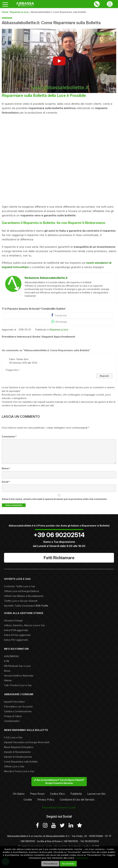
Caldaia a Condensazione (18, 711)
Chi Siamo (19, 794)
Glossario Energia (13, 620)
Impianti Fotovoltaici (14, 702)
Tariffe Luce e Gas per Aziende (21, 601)
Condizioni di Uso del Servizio (77, 800)
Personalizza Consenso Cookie (59, 808)
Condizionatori (12, 721)
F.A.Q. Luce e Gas (13, 737)
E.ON (7, 661)
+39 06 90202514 (59, 535)
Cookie (28, 800)
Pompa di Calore (13, 716)
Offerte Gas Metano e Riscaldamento (24, 596)
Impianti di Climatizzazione (18, 757)
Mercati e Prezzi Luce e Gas (19, 771)
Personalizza (50, 864)
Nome (6, 468)
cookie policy (81, 858)
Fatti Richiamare (59, 558)
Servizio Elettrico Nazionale (19, 676)
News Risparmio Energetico (19, 747)
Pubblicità (76, 794)
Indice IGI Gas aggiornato (17, 635)
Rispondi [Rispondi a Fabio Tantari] (104, 376)
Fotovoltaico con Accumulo (18, 706)
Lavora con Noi (96, 794)
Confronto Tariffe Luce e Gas (20, 586)
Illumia (7, 671)
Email (6, 482)
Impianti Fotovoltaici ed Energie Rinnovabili (27, 742)
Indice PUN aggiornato (16, 630)
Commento (9, 436)
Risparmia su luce (59, 330)
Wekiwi (8, 680)
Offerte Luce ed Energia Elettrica (21, 591)
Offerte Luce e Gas (14, 766)
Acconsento (68, 864)
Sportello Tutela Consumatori (26, 606)
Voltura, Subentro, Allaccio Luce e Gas (24, 625)
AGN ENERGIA (11, 656)
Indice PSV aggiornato (16, 640)
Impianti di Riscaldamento (17, 752)
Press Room (37, 794)
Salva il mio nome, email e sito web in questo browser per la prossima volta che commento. (55, 499)
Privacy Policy (46, 800)
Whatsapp (59, 321)
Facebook (59, 315)
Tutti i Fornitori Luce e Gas (18, 685)
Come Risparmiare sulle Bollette (21, 762)
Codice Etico (57, 794)
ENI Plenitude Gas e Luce (17, 666)
